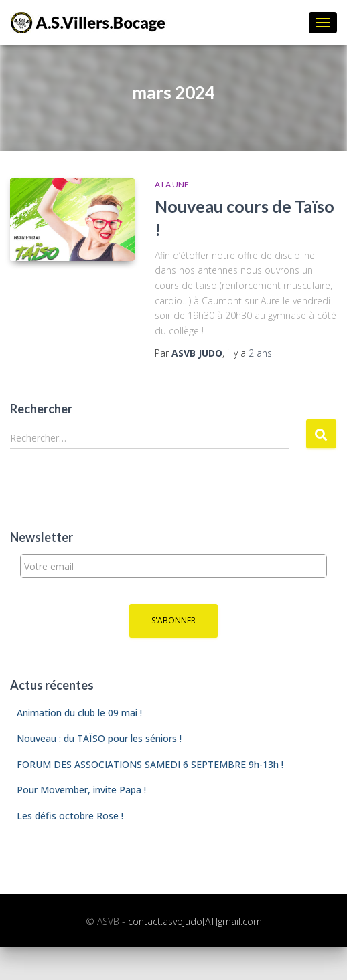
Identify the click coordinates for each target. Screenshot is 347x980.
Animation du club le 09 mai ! (79, 713)
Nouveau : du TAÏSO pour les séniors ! (99, 738)
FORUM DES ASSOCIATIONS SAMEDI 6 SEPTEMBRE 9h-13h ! (150, 764)
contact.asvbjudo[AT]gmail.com (195, 921)
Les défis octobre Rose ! (70, 816)
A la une (172, 184)
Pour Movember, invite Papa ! (81, 790)
